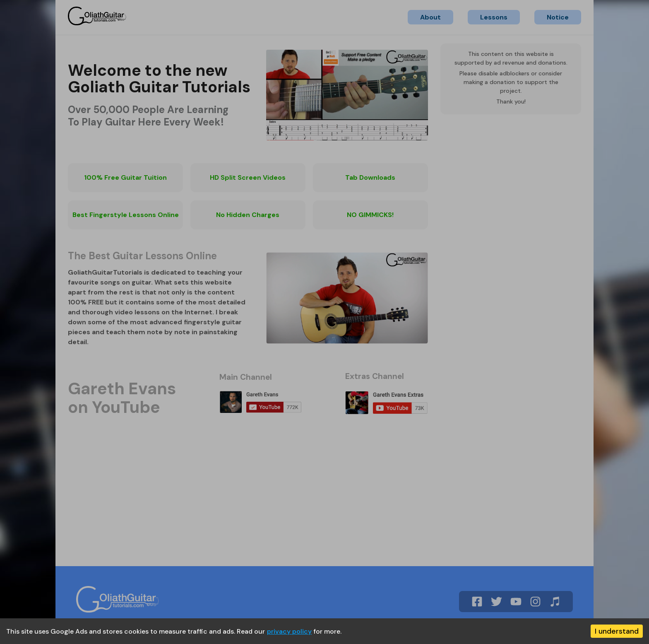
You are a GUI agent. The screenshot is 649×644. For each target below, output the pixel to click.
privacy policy (289, 631)
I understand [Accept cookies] (617, 631)
